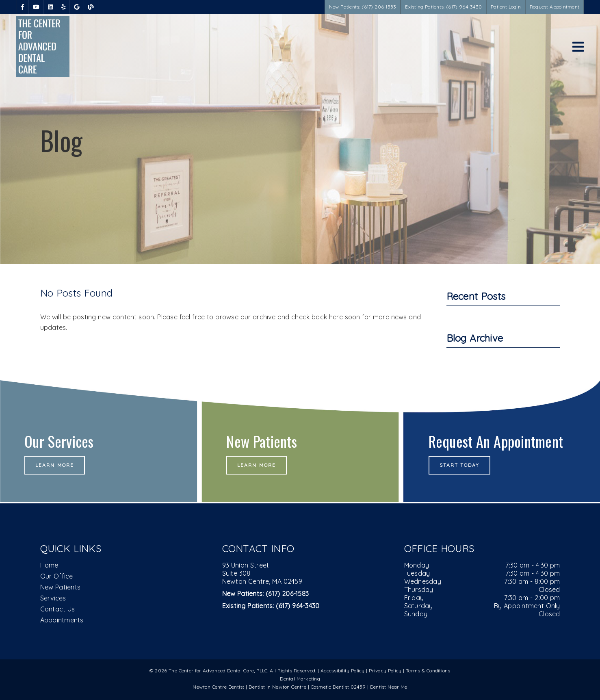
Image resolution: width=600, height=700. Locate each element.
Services (53, 598)
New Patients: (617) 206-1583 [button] (363, 7)
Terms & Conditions (428, 671)
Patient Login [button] (506, 7)
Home (49, 565)
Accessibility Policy (343, 671)
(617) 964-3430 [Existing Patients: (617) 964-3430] (271, 606)
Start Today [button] (460, 465)
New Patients (61, 587)
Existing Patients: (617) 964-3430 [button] (443, 7)
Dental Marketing (300, 679)
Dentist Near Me (389, 687)
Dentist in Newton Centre (278, 687)
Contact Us (58, 609)
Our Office (57, 576)
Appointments (62, 620)
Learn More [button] (55, 465)
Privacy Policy (385, 671)
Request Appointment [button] (555, 7)
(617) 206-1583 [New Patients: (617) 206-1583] (266, 594)
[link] (23, 7)
